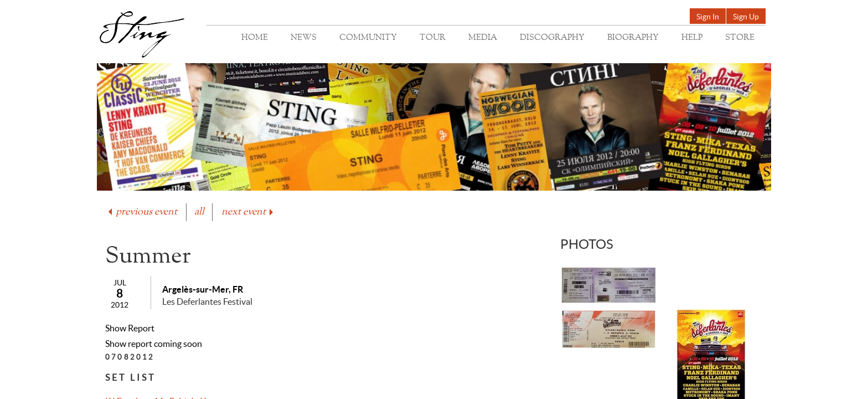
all (199, 212)
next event (248, 212)
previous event (142, 212)
